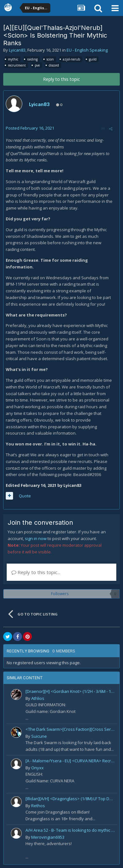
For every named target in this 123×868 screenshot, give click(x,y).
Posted (30, 128)
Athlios (38, 698)
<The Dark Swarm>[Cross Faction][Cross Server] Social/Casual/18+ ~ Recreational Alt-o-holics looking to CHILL (70, 729)
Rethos (38, 806)
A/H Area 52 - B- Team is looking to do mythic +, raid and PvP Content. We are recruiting (70, 830)
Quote (25, 496)
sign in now (36, 538)
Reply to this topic (62, 79)
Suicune (39, 736)
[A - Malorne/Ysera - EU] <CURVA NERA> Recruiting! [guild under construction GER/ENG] (70, 761)
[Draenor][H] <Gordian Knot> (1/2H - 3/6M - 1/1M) (70, 691)
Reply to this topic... (36, 572)
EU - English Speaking (87, 50)
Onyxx (37, 768)
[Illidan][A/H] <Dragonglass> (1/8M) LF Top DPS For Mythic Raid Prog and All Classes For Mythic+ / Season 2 (70, 799)
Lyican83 (17, 50)
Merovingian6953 (48, 837)
